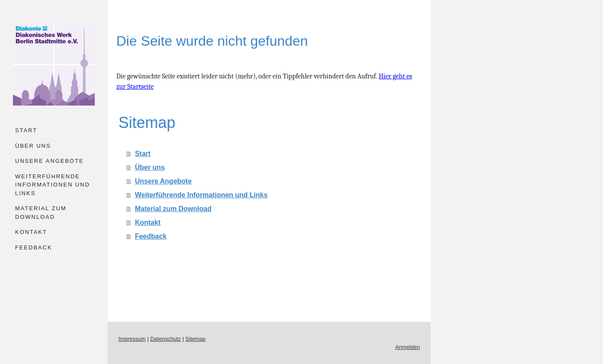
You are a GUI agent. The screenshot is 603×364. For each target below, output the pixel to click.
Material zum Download (41, 213)
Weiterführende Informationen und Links (53, 185)
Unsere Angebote (49, 161)
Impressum (132, 339)
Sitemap (195, 339)
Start (26, 130)
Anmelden (407, 347)
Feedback (34, 247)
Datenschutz (166, 339)
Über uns (33, 146)
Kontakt (31, 232)
